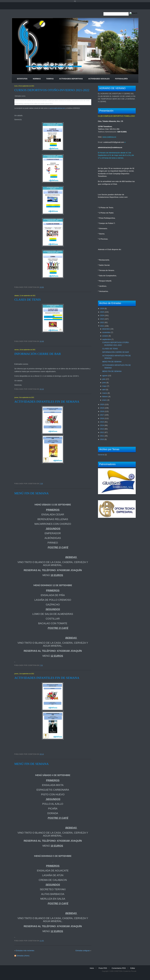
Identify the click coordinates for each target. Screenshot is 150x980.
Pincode (134, 971)
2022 (102, 322)
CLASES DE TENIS (28, 300)
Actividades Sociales (99, 79)
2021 (102, 326)
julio (104, 379)
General (101, 455)
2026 (102, 308)
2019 (102, 408)
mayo (104, 386)
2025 (102, 312)
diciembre (106, 329)
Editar (133, 968)
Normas (37, 79)
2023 (102, 319)
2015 (102, 422)
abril (104, 390)
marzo (105, 393)
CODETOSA (118, 971)
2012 (102, 432)
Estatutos (22, 79)
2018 (102, 411)
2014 (102, 425)
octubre (105, 336)
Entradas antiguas (83, 951)
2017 (102, 415)
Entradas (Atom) (23, 956)
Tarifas (50, 79)
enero (105, 400)
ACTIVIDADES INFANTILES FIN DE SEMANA (47, 402)
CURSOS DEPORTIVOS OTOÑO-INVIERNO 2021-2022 (52, 90)
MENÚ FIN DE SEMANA (32, 493)
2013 (102, 429)
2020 (102, 404)
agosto (105, 376)
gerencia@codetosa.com (58, 108)
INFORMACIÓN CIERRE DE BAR (38, 354)
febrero (105, 397)
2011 (102, 436)
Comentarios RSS (119, 968)
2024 (102, 315)
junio (104, 383)
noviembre (106, 332)
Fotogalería (121, 79)
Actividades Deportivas (71, 79)
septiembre (107, 339)
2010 (102, 439)
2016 (102, 418)
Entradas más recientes (25, 951)
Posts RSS (103, 968)
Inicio (92, 968)
